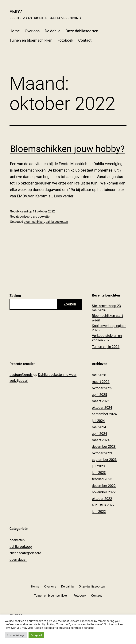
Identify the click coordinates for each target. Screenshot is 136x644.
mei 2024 (99, 427)
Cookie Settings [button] (16, 635)
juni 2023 (99, 473)
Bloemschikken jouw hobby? (67, 149)
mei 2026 (99, 375)
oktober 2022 (102, 499)
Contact (85, 40)
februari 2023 (102, 479)
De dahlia (52, 31)
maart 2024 (101, 440)
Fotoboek (65, 40)
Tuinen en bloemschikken (31, 40)
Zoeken (15, 296)
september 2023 (104, 460)
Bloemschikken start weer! (107, 318)
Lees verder (64, 196)
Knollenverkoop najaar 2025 (109, 328)
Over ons (32, 31)
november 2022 (104, 492)
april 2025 (99, 395)
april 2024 (99, 434)
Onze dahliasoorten (82, 31)
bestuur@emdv (21, 375)
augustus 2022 (103, 505)
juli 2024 (98, 421)
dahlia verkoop (21, 547)
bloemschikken (34, 222)
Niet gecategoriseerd (25, 553)
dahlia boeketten (57, 222)
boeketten (44, 217)
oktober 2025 (102, 388)
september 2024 (104, 414)
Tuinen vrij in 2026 (106, 347)
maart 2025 (101, 401)
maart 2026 (101, 382)
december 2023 (104, 446)
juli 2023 (98, 466)
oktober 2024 (102, 407)
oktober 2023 (102, 453)
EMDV (16, 12)
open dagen (18, 559)
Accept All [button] (36, 635)
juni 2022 (99, 512)
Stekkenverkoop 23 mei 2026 (106, 308)
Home (15, 31)
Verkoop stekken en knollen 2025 (107, 338)
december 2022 (104, 486)
